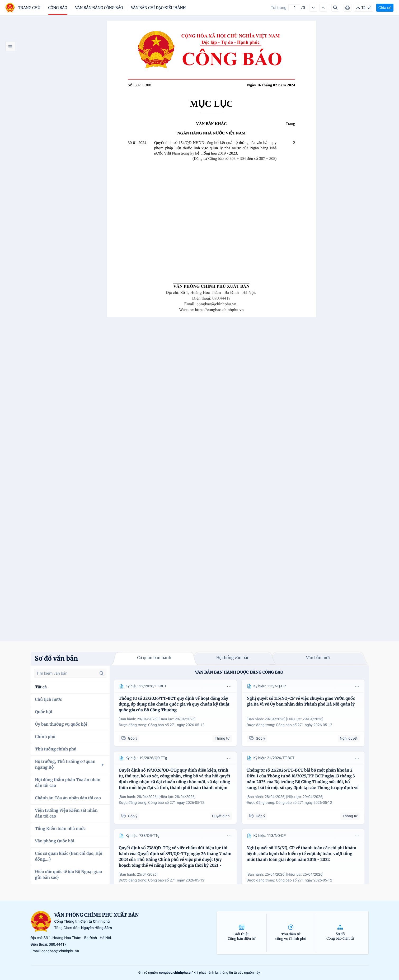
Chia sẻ (385, 8)
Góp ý (129, 738)
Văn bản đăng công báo (99, 8)
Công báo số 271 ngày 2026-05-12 (176, 725)
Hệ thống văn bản (233, 658)
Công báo (58, 8)
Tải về (364, 8)
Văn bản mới (318, 658)
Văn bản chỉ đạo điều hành (158, 8)
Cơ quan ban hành (154, 658)
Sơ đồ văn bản (57, 658)
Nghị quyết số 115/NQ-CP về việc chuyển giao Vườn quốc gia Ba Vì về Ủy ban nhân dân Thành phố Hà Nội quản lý (301, 701)
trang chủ (29, 8)
